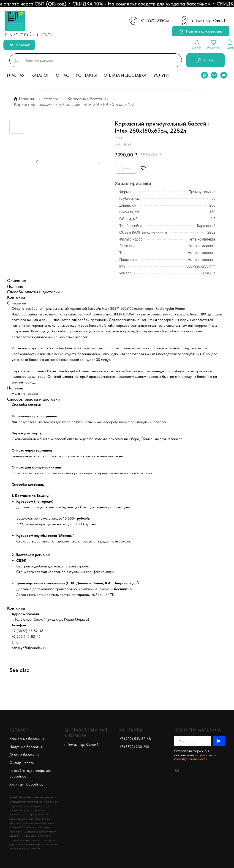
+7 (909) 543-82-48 (135, 739)
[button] (201, 32)
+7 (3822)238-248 (156, 21)
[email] (224, 75)
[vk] (214, 75)
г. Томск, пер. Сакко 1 (208, 21)
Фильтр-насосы (22, 763)
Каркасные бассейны (88, 99)
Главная (16, 75)
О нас (62, 75)
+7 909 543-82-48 (26, 637)
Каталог (40, 75)
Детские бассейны (24, 755)
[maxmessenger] (204, 75)
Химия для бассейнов (26, 784)
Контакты (86, 75)
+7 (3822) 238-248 (134, 747)
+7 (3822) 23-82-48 (27, 631)
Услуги (161, 75)
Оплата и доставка (125, 75)
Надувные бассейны (26, 747)
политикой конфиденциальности (195, 757)
